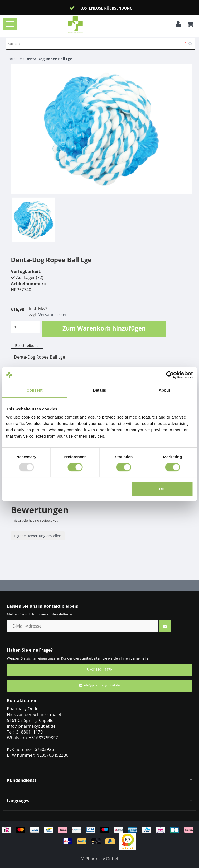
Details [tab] (100, 390)
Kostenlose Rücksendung (106, 8)
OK (162, 489)
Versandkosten (53, 315)
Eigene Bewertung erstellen (38, 536)
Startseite (13, 59)
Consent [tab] (35, 390)
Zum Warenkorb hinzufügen (104, 328)
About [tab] (164, 390)
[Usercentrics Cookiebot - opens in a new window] (170, 375)
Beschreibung (27, 345)
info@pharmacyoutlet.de (100, 685)
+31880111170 (99, 669)
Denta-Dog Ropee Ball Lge (49, 59)
